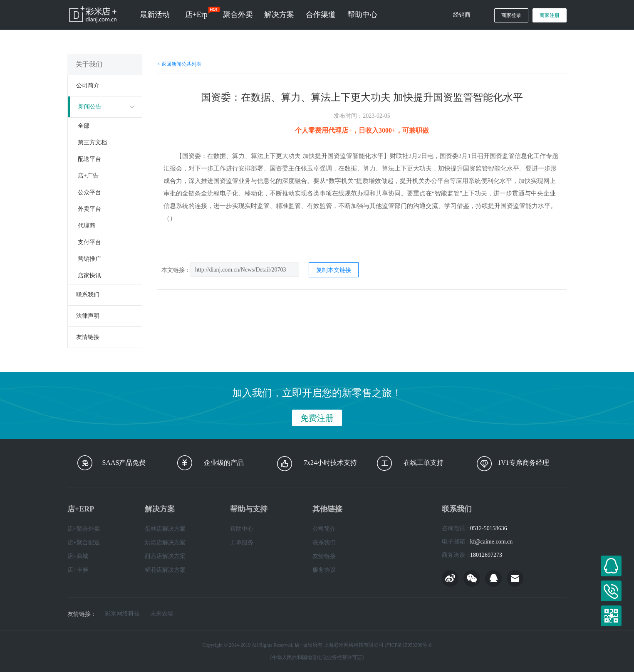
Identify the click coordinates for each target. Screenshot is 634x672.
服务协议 (324, 570)
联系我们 (88, 295)
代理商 (87, 226)
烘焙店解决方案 (165, 542)
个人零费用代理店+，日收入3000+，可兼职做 (362, 130)
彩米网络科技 (122, 614)
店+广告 (88, 176)
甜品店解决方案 (165, 556)
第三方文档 (92, 142)
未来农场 (162, 614)
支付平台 (89, 242)
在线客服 (611, 566)
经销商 (462, 15)
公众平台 (89, 192)
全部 (84, 126)
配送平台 (89, 159)
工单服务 (242, 542)
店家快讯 (89, 275)
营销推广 (89, 259)
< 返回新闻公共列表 (179, 64)
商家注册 (550, 15)
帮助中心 (362, 15)
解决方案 (279, 15)
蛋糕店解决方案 (165, 529)
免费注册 (317, 418)
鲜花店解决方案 (165, 570)
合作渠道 (321, 15)
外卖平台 (89, 209)
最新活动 (155, 15)
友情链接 (88, 337)
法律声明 (88, 316)
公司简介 (88, 85)
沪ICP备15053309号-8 (408, 645)
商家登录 (511, 15)
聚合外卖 (238, 15)
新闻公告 (90, 107)
